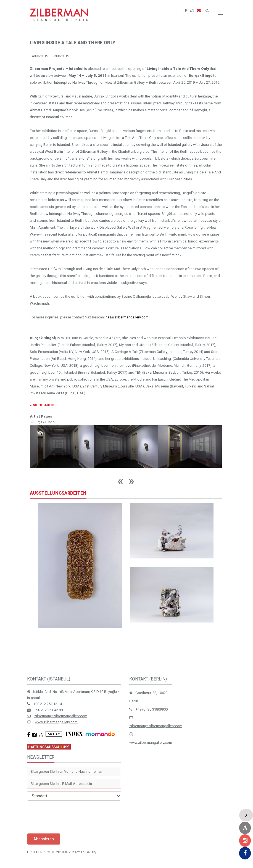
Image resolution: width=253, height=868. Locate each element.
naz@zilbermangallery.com (127, 317)
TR (185, 10)
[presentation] (69, 817)
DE (199, 10)
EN (192, 10)
